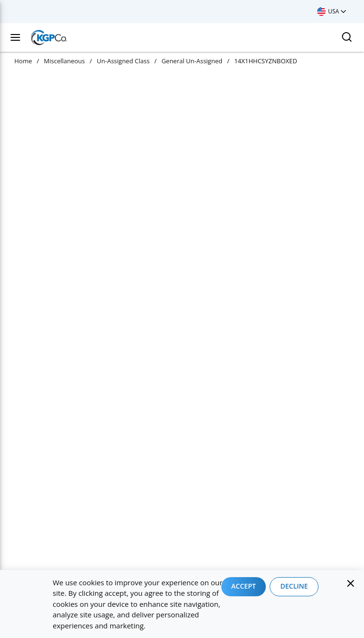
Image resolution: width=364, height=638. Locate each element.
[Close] (351, 583)
